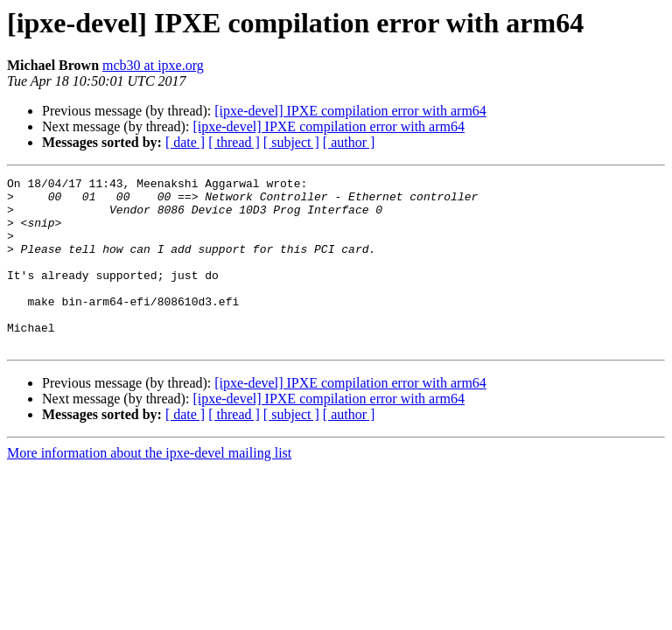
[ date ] (185, 142)
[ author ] (349, 142)
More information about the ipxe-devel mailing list (149, 487)
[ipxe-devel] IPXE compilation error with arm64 (350, 111)
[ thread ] (234, 142)
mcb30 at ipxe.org (153, 65)
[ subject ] (291, 142)
